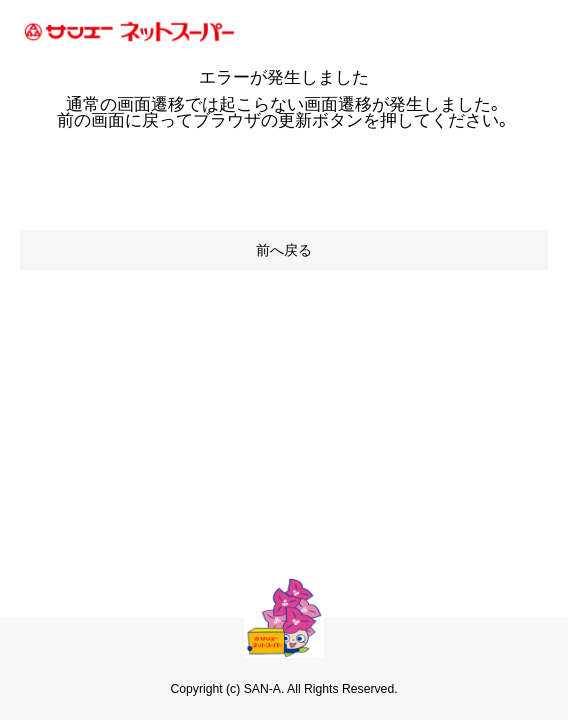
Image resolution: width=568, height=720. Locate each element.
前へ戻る (284, 250)
